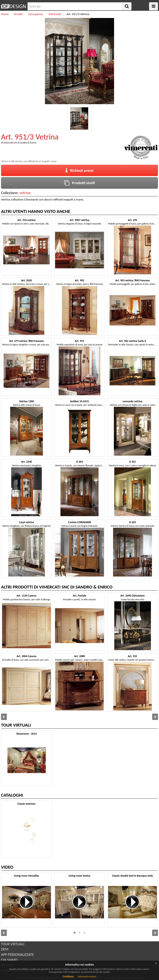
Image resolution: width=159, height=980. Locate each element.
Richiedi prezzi (80, 170)
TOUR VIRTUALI (13, 944)
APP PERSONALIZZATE (17, 955)
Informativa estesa (87, 976)
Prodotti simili (79, 183)
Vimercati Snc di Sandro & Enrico (20, 143)
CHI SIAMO (9, 960)
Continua (68, 976)
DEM (5, 949)
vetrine (25, 193)
